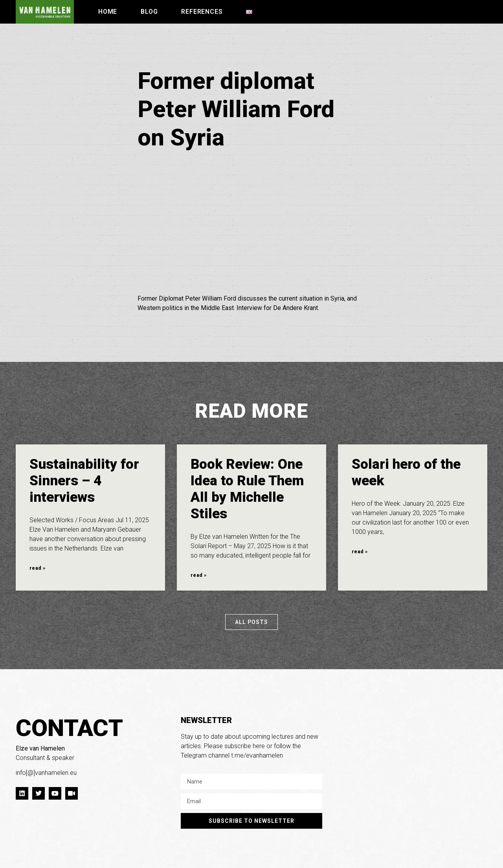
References (202, 12)
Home (108, 12)
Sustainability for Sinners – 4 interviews (84, 481)
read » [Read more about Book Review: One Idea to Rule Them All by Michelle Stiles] (198, 575)
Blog (149, 12)
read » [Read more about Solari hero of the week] (360, 552)
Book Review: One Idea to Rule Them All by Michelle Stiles (247, 489)
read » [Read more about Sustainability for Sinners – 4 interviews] (37, 568)
